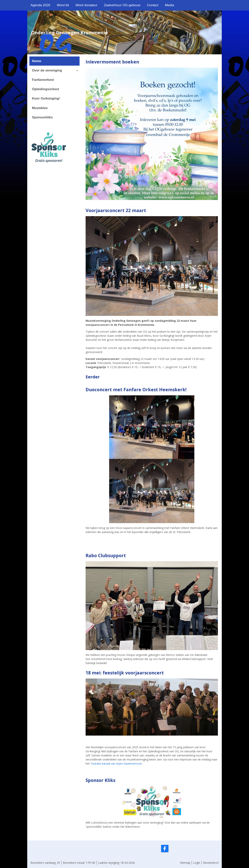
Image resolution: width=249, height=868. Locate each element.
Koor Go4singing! (46, 98)
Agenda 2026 (40, 5)
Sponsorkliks (43, 117)
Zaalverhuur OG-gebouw (122, 5)
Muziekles (40, 108)
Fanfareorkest (43, 80)
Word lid (63, 5)
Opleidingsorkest (46, 89)
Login (197, 863)
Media (169, 5)
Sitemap (185, 863)
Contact (153, 5)
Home (37, 61)
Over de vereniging (55, 70)
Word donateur (86, 5)
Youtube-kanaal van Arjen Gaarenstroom (116, 764)
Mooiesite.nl (211, 863)
